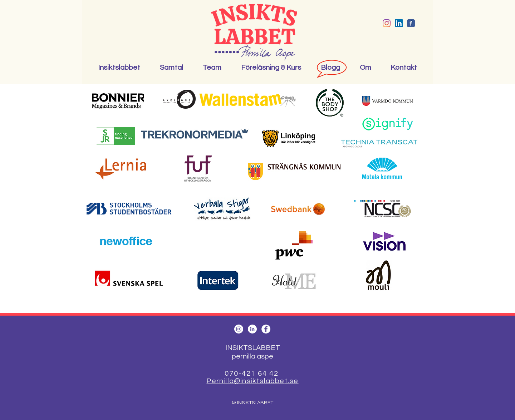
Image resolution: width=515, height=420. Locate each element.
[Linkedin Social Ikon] (399, 23)
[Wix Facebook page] (411, 23)
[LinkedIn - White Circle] (252, 329)
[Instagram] (387, 23)
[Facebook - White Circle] (266, 329)
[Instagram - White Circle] (239, 329)
